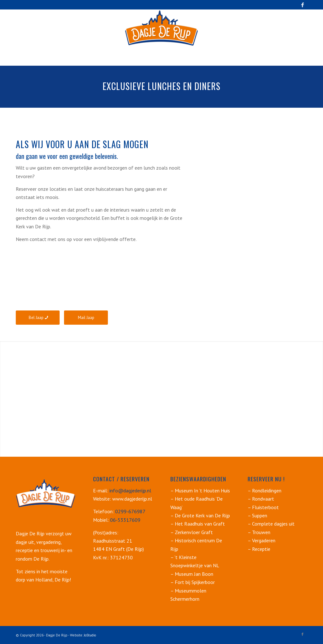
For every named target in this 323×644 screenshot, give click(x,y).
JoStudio (90, 635)
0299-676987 (130, 511)
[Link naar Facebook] (302, 5)
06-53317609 (125, 520)
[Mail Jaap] (86, 318)
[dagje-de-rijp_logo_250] (161, 28)
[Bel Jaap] (38, 318)
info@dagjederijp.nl (130, 491)
